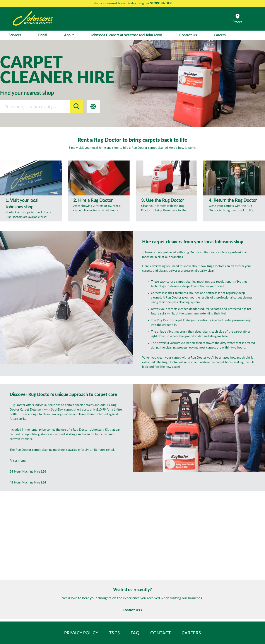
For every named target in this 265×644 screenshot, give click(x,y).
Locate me (93, 106)
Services (15, 35)
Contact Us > (133, 610)
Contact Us (188, 35)
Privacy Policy (81, 633)
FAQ (135, 633)
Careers (220, 35)
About (69, 35)
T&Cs (114, 633)
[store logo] (33, 19)
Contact (161, 633)
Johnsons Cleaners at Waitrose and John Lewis (127, 35)
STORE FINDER (161, 3)
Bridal (43, 35)
